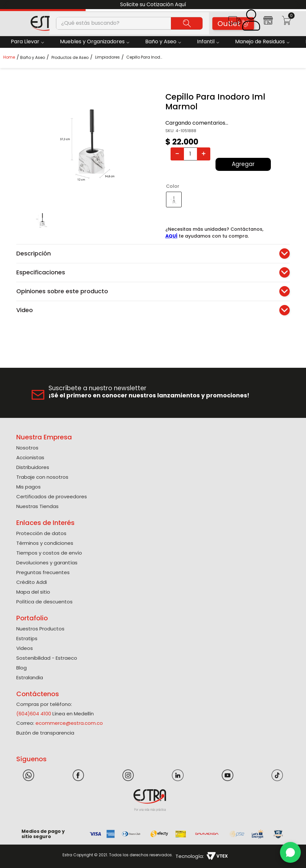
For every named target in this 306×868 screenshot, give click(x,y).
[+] (204, 154)
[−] (177, 154)
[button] (235, 23)
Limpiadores (107, 57)
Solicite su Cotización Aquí (153, 4)
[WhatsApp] (290, 852)
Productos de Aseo (70, 58)
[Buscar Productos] (187, 23)
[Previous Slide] (7, 5)
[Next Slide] (299, 5)
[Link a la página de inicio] (11, 57)
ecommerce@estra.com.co (69, 723)
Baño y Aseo (33, 58)
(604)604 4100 (34, 714)
